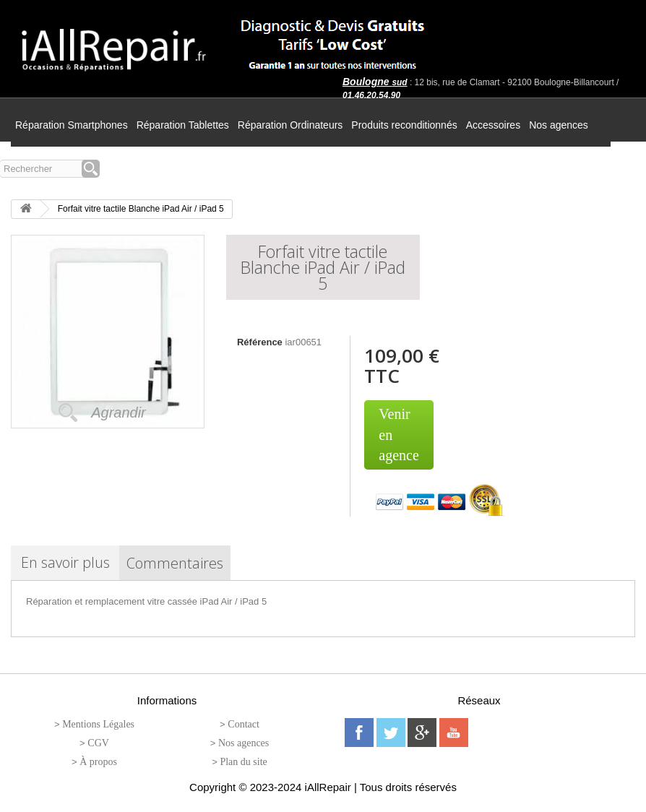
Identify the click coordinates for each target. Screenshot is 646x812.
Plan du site (243, 762)
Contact (244, 724)
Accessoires (493, 125)
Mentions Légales (98, 724)
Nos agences (559, 125)
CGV (98, 743)
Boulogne (375, 82)
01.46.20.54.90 (371, 95)
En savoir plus (65, 562)
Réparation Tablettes (183, 125)
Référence (260, 342)
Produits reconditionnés (404, 125)
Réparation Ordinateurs (290, 125)
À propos (98, 762)
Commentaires (175, 563)
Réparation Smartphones (72, 125)
